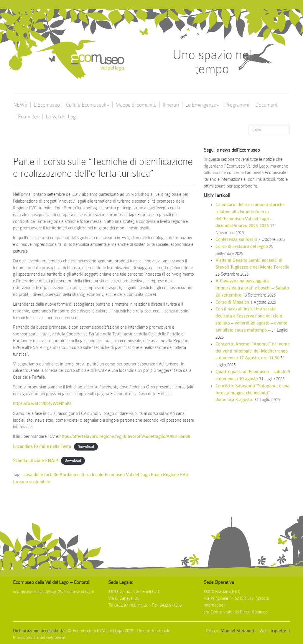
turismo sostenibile (32, 482)
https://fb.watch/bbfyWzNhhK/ (42, 404)
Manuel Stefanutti (238, 631)
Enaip (156, 475)
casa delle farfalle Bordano (50, 475)
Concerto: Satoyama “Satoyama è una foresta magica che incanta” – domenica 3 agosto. (252, 393)
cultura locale (90, 475)
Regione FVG (176, 475)
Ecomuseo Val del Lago (127, 475)
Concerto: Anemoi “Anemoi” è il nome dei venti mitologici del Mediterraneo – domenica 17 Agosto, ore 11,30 (253, 351)
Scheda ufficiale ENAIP (36, 461)
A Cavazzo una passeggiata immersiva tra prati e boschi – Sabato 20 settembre (252, 288)
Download (86, 447)
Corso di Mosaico (232, 302)
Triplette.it (280, 631)
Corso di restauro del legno (242, 247)
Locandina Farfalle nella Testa (42, 447)
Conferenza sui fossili (236, 240)
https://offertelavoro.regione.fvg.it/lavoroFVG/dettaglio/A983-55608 (125, 437)
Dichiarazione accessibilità (39, 631)
